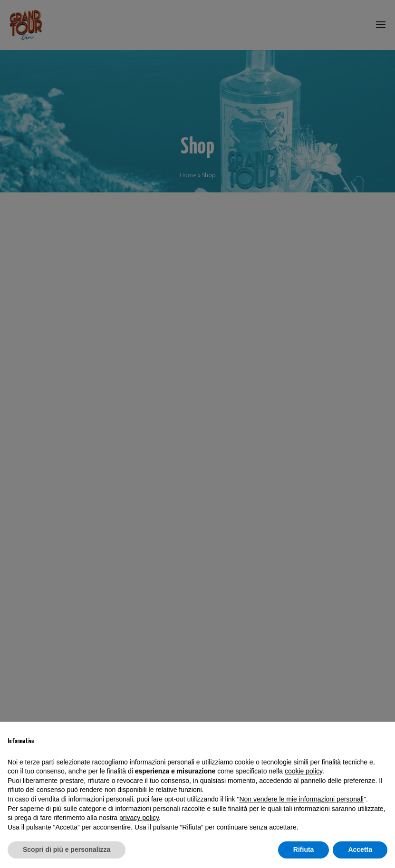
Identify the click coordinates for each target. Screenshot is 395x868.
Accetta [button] (360, 849)
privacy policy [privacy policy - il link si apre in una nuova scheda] (139, 818)
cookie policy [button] (303, 771)
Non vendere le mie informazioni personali (301, 799)
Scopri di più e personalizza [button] (67, 849)
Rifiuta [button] (304, 849)
